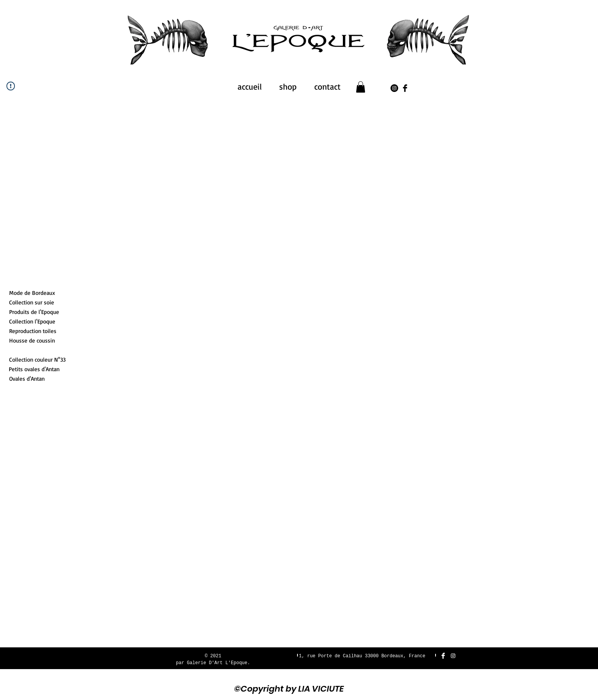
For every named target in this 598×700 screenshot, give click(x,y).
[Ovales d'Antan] (27, 379)
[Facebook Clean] (443, 656)
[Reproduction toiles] (33, 331)
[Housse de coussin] (36, 340)
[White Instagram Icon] (453, 656)
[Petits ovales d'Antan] (34, 369)
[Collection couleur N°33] (37, 360)
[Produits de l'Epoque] (36, 312)
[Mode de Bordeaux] (35, 293)
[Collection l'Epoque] (32, 321)
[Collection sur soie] (36, 302)
